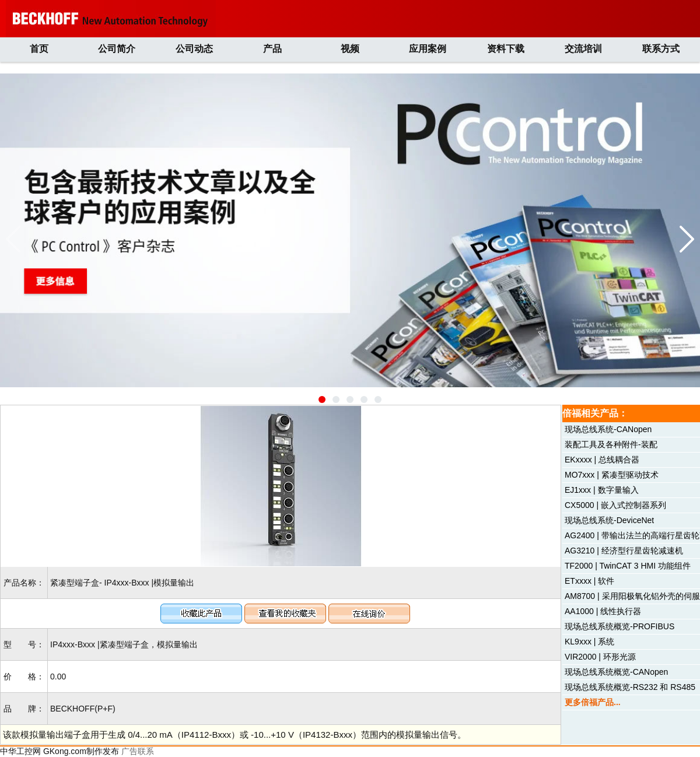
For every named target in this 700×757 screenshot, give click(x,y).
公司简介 (117, 49)
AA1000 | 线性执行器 (603, 611)
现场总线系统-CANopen (608, 429)
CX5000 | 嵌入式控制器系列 (615, 505)
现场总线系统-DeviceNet (609, 520)
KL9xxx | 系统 (589, 642)
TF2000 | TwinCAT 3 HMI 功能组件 (628, 566)
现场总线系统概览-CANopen (616, 672)
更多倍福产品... (593, 702)
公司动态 (194, 49)
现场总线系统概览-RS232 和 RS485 (630, 687)
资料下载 (506, 49)
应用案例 (428, 49)
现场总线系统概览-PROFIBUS (619, 626)
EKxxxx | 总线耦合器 (602, 460)
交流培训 (583, 49)
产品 (272, 49)
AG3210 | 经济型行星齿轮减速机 (624, 551)
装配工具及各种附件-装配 (611, 444)
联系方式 (661, 49)
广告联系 (138, 751)
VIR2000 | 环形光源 (600, 657)
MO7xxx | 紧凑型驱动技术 (612, 475)
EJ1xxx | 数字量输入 (602, 490)
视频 (350, 49)
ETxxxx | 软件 (589, 581)
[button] (322, 399)
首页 (39, 49)
